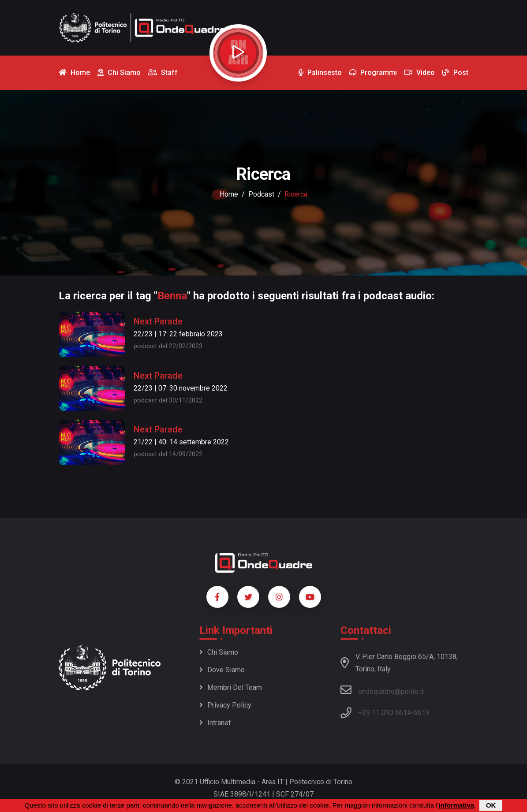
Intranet (215, 723)
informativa (456, 805)
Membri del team (231, 687)
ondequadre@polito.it (382, 690)
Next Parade (158, 321)
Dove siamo (222, 670)
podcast (261, 194)
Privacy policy (225, 705)
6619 (422, 713)
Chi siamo (219, 652)
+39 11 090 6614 (385, 713)
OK (491, 805)
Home (229, 194)
